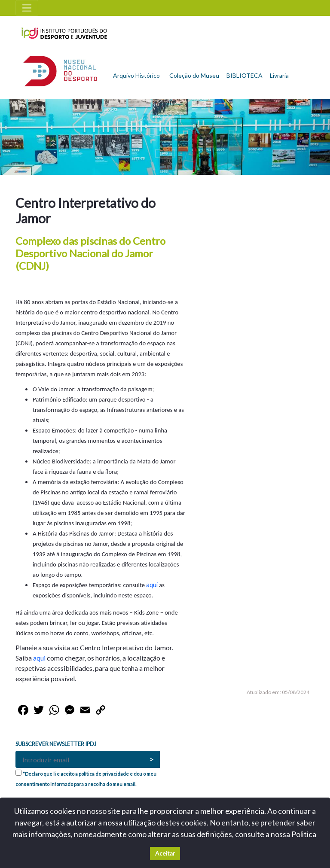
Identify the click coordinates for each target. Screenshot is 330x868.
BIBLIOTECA (244, 75)
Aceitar (165, 853)
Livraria (279, 75)
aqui (153, 585)
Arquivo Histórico (136, 75)
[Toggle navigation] (27, 8)
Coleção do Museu (194, 75)
